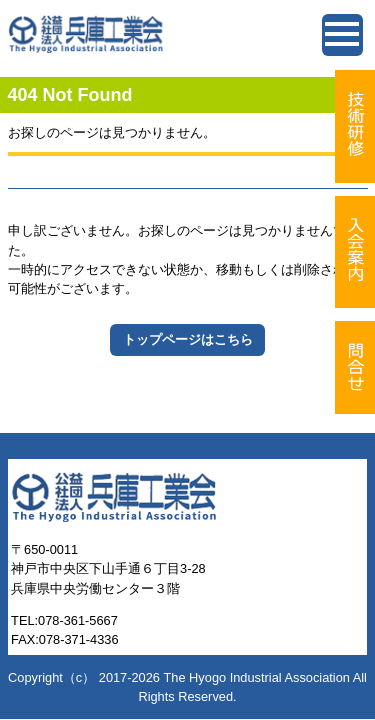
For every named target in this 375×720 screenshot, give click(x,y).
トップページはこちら (188, 339)
